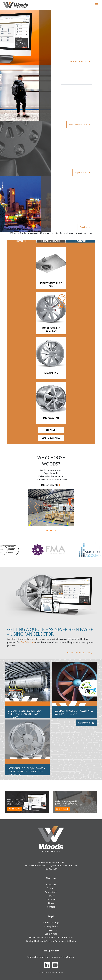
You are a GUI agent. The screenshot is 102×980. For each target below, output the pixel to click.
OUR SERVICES (80, 241)
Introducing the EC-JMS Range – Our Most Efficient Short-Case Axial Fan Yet (26, 772)
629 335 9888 (51, 869)
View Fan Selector (80, 61)
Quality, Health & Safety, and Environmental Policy (51, 941)
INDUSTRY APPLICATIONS (51, 241)
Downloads (51, 899)
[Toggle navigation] (96, 5)
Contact (51, 907)
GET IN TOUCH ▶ (51, 438)
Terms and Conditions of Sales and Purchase (51, 937)
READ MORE (51, 485)
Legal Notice (51, 934)
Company (51, 885)
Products (51, 888)
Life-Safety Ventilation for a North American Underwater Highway (25, 714)
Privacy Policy (51, 926)
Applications (82, 172)
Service (85, 227)
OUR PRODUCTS (21, 241)
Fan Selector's (28, 642)
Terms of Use (51, 930)
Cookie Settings (51, 923)
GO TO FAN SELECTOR (80, 653)
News (51, 903)
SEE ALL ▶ (51, 430)
